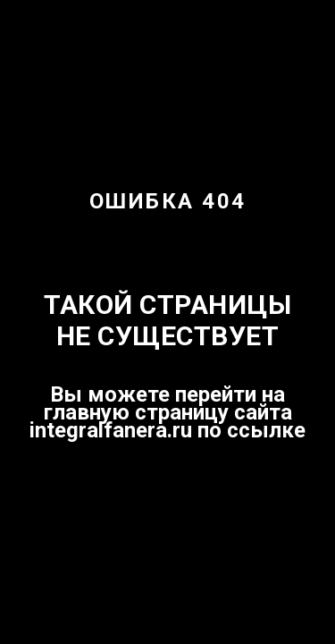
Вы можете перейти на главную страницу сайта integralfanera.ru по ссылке (167, 412)
